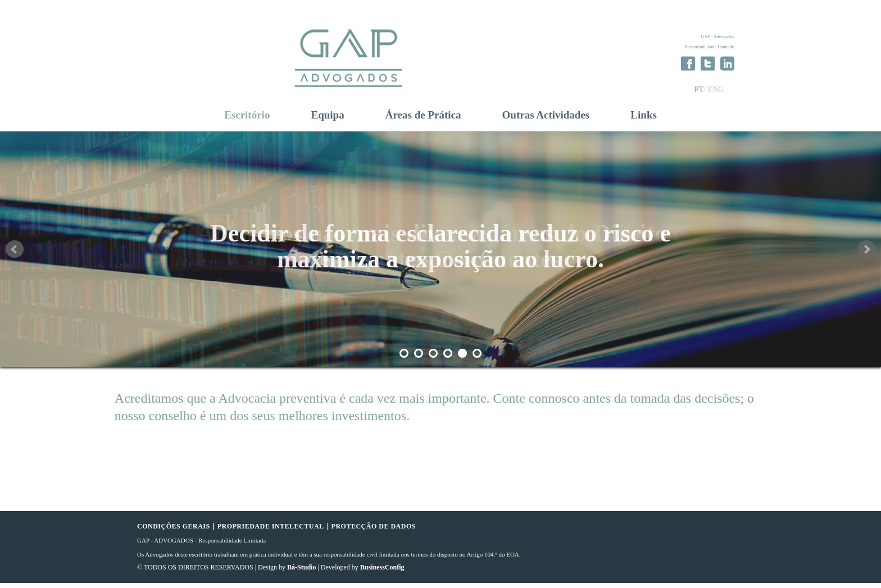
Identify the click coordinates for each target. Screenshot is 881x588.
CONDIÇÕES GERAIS (174, 531)
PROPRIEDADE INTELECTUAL (271, 531)
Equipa (328, 120)
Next (866, 254)
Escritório (247, 120)
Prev (15, 254)
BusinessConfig (382, 572)
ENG (716, 90)
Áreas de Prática (423, 120)
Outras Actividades (546, 120)
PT (699, 90)
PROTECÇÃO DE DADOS (374, 531)
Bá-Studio (301, 572)
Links (643, 120)
